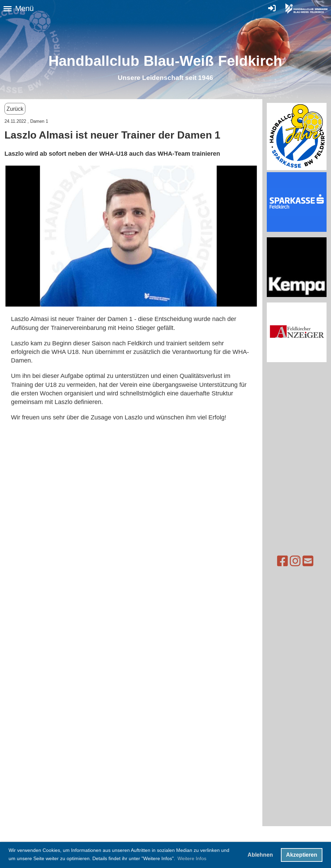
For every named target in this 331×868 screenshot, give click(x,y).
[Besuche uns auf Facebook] (271, 561)
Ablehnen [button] (260, 855)
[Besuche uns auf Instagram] (284, 561)
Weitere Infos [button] (192, 858)
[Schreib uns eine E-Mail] (297, 561)
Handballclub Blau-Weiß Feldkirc (161, 61)
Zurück (15, 109)
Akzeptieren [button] (302, 855)
